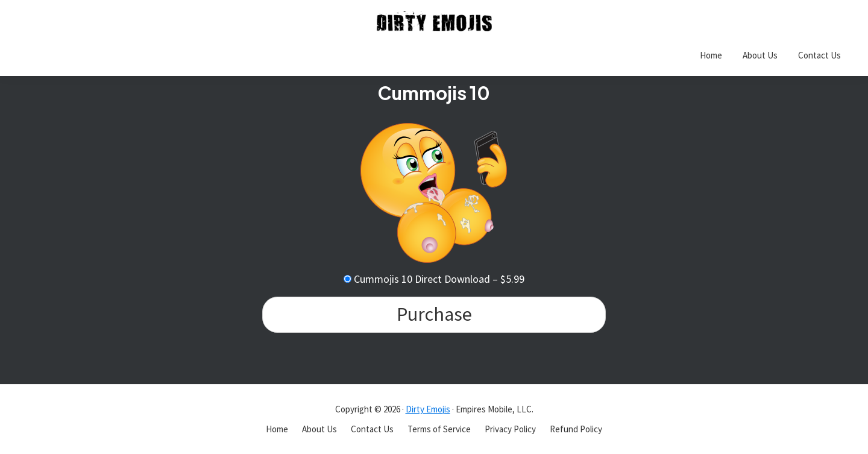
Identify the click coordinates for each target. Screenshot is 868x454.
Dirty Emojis (428, 409)
